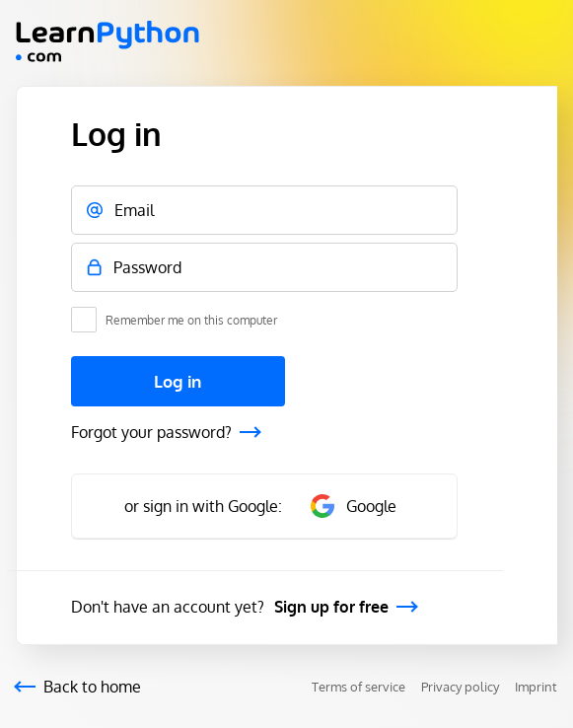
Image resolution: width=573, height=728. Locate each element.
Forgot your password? (151, 432)
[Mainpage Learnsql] (107, 56)
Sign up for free (331, 607)
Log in (178, 381)
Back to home (92, 687)
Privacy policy (460, 687)
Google (354, 506)
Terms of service (358, 687)
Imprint (536, 687)
